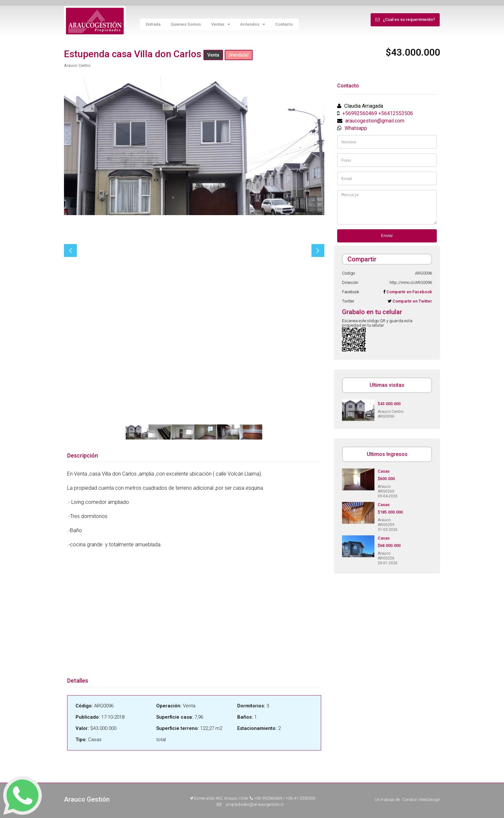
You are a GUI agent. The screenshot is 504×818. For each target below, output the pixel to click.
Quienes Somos (186, 24)
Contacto (284, 24)
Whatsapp (356, 128)
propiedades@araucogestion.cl (255, 804)
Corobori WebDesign (421, 800)
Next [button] (318, 250)
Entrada (153, 24)
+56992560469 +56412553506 (378, 113)
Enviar (387, 236)
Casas (384, 471)
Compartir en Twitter (412, 301)
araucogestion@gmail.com (375, 121)
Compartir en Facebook (409, 292)
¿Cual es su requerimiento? (405, 19)
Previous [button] (70, 250)
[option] (194, 146)
